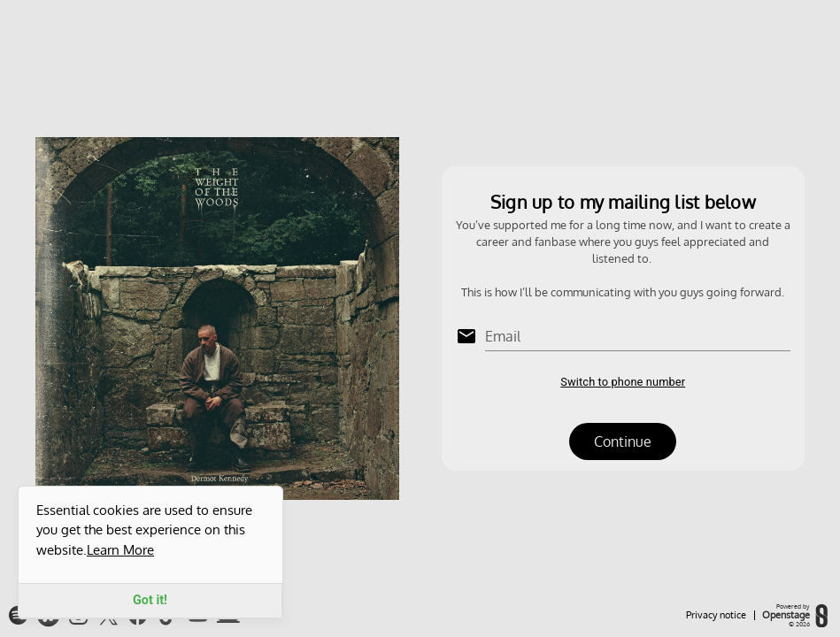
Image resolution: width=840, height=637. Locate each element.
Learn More (120, 549)
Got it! (150, 600)
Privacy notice (716, 615)
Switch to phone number (623, 382)
